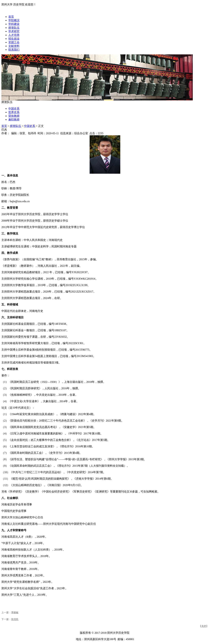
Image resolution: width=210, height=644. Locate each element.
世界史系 (14, 112)
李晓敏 (15, 613)
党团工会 (14, 42)
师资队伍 (14, 28)
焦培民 (15, 619)
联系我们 (14, 50)
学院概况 (14, 20)
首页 (11, 17)
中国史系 (14, 109)
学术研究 (14, 31)
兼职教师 (14, 120)
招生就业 (14, 39)
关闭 (204, 626)
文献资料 (14, 46)
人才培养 (14, 35)
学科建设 (14, 24)
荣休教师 (14, 116)
